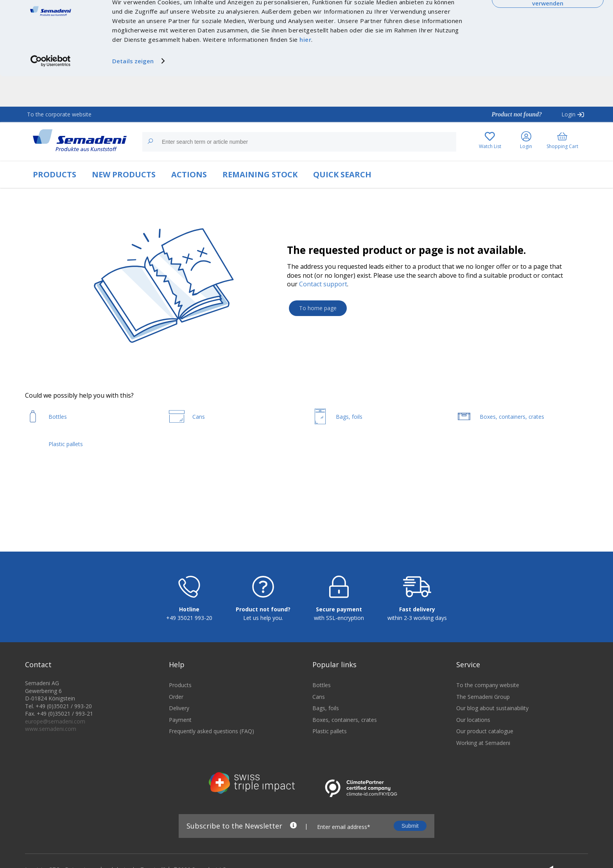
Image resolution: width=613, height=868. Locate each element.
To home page (318, 308)
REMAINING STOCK (260, 174)
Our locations (473, 768)
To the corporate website (59, 114)
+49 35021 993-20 (189, 667)
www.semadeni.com (51, 778)
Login (568, 114)
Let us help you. (263, 667)
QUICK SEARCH (342, 174)
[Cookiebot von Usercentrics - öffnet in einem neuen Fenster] (51, 91)
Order (176, 745)
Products (180, 734)
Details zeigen (133, 91)
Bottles (322, 734)
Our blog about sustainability (492, 757)
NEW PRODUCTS (124, 174)
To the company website (488, 734)
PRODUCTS (55, 174)
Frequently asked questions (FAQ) (212, 780)
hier (305, 70)
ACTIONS (189, 174)
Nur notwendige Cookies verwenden (548, 30)
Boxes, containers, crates (345, 768)
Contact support (323, 284)
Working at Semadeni (483, 792)
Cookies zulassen (548, 14)
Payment (180, 768)
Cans (319, 745)
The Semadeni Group (483, 745)
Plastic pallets (330, 780)
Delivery (179, 757)
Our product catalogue (485, 780)
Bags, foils (326, 757)
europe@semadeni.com (55, 770)
